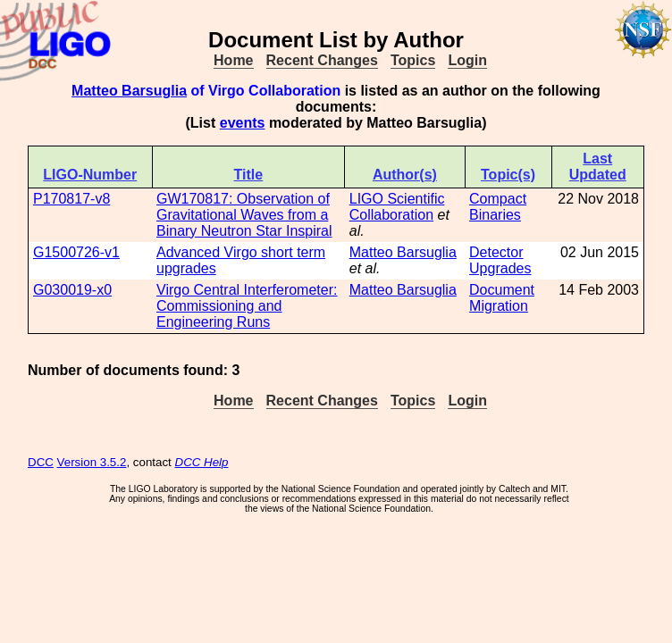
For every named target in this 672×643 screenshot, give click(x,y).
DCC (41, 462)
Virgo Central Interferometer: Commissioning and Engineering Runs (247, 306)
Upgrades (500, 268)
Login (467, 60)
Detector (496, 252)
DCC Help (202, 462)
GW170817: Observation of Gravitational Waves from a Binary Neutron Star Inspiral (244, 215)
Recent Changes (322, 60)
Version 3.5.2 (92, 462)
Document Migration (502, 298)
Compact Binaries (498, 207)
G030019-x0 (72, 290)
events (243, 123)
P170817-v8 (71, 199)
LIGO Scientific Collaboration (397, 207)
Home (233, 60)
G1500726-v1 (76, 252)
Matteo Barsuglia (129, 91)
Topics (413, 60)
